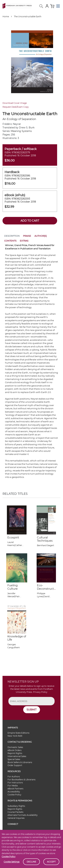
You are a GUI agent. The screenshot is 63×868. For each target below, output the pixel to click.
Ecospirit (13, 538)
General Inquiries (16, 818)
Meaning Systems (21, 131)
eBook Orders (15, 750)
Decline (31, 862)
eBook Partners (15, 789)
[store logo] (17, 5)
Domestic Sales (15, 747)
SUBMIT (32, 710)
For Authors (14, 777)
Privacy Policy (40, 692)
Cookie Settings (12, 862)
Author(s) (41, 236)
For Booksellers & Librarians (22, 780)
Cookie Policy (9, 857)
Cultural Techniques (45, 539)
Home (6, 16)
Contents (10, 241)
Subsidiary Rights (16, 806)
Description (12, 236)
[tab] (12, 236)
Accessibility (14, 792)
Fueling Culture (13, 587)
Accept (51, 862)
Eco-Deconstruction (46, 589)
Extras (24, 241)
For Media (13, 786)
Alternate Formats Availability (23, 815)
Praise (27, 236)
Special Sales (14, 759)
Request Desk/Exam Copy (16, 107)
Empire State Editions (18, 733)
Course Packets (15, 812)
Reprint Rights (15, 753)
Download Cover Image (15, 103)
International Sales (17, 756)
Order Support (15, 765)
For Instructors (15, 783)
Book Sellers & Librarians (20, 762)
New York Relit (15, 736)
